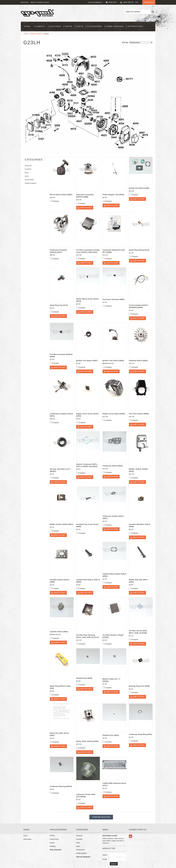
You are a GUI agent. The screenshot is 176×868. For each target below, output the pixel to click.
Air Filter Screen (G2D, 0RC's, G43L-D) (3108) (138, 632)
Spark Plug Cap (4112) (59, 305)
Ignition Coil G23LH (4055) (113, 361)
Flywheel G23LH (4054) (138, 361)
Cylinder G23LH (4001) (59, 632)
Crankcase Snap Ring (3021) (140, 734)
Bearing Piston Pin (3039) (139, 686)
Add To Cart (86, 208)
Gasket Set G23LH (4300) (139, 188)
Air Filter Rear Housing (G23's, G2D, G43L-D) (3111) (88, 636)
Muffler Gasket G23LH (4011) (62, 524)
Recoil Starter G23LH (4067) (61, 195)
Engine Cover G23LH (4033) (114, 414)
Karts (79, 26)
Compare (55, 201)
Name (105, 855)
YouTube (131, 836)
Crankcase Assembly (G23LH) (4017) (58, 251)
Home (26, 34)
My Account (25, 2)
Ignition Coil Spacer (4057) (87, 361)
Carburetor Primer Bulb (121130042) (86, 796)
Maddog (53, 846)
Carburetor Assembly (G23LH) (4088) (85, 196)
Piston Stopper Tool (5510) (113, 195)
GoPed (52, 836)
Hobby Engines (115, 26)
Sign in (33, 2)
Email (105, 859)
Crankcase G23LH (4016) (113, 466)
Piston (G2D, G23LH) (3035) (87, 741)
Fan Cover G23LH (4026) (139, 414)
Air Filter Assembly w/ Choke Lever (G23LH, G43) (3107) (88, 251)
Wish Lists (112, 2)
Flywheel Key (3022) (111, 735)
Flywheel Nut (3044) (84, 678)
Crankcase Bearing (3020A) (61, 786)
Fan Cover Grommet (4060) (114, 299)
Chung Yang (54, 839)
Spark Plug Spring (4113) (139, 250)
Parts (68, 26)
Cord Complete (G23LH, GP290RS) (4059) (139, 306)
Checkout (149, 2)
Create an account (43, 2)
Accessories (95, 26)
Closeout (40, 26)
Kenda (52, 843)
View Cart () (131, 2)
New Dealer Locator (110, 836)
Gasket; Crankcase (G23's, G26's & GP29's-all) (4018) (87, 465)
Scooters (55, 26)
